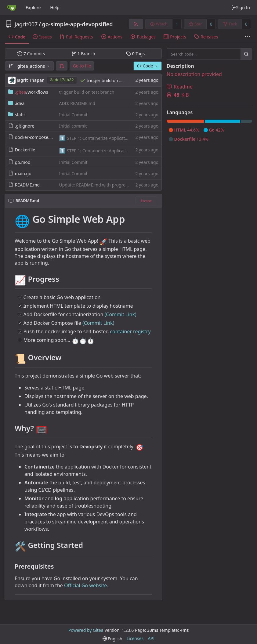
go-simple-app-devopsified (77, 24)
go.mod (23, 162)
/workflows (32, 92)
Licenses (135, 638)
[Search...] (246, 54)
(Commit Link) (121, 314)
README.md (27, 185)
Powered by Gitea (86, 630)
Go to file (82, 66)
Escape (146, 201)
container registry (130, 331)
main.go (23, 174)
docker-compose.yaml (37, 137)
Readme (180, 87)
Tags (135, 54)
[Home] (12, 8)
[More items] (247, 37)
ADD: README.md (77, 103)
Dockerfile (25, 150)
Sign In (241, 7)
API (151, 638)
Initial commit (73, 126)
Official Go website (85, 585)
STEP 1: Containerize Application (98, 138)
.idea (20, 103)
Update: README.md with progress (94, 185)
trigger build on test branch (114, 80)
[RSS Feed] (136, 24)
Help (55, 7)
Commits (31, 54)
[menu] (112, 639)
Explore (33, 7)
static (20, 115)
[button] (62, 66)
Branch (83, 54)
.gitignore (25, 126)
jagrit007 (26, 24)
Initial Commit (73, 115)
